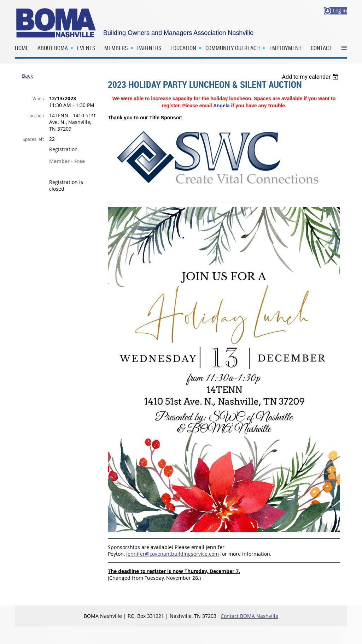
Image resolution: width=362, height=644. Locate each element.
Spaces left (33, 139)
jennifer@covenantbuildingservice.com (173, 554)
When (38, 99)
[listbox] (311, 77)
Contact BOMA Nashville (249, 616)
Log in (340, 10)
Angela (221, 106)
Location (36, 115)
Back (27, 76)
